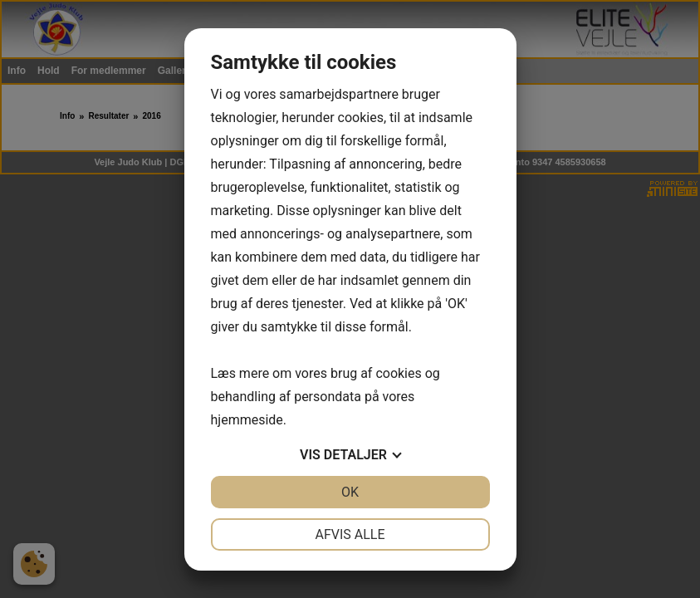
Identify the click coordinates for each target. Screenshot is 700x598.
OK (350, 492)
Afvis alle (350, 534)
